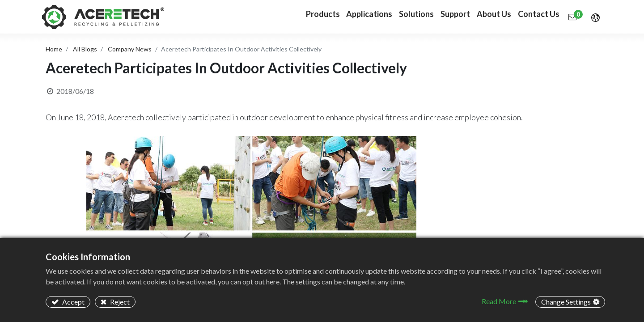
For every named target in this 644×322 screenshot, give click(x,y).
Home (54, 49)
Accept (73, 302)
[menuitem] (348, 17)
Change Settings (566, 302)
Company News (130, 49)
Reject (119, 302)
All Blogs (85, 49)
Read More (499, 301)
